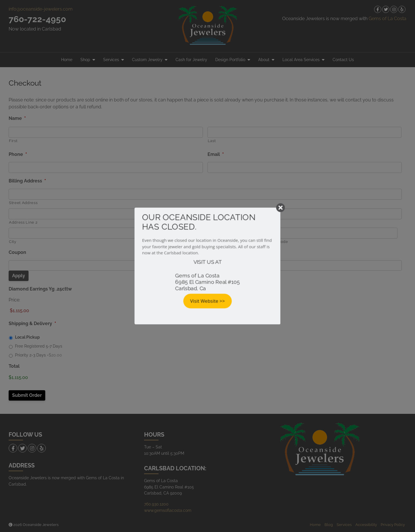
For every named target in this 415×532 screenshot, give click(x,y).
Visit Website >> (208, 302)
